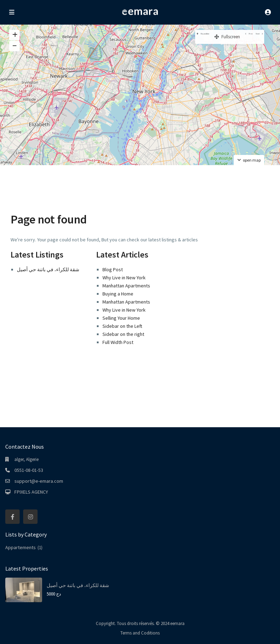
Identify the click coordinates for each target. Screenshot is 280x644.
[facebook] (12, 517)
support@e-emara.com (39, 481)
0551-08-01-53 (29, 470)
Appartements (21, 547)
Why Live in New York (124, 278)
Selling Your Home (121, 318)
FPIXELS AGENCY (31, 492)
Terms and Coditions (140, 633)
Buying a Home (118, 294)
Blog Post (113, 269)
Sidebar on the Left (122, 326)
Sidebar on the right (123, 334)
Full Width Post (118, 342)
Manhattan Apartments (126, 286)
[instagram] (30, 517)
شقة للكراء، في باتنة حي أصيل (48, 269)
